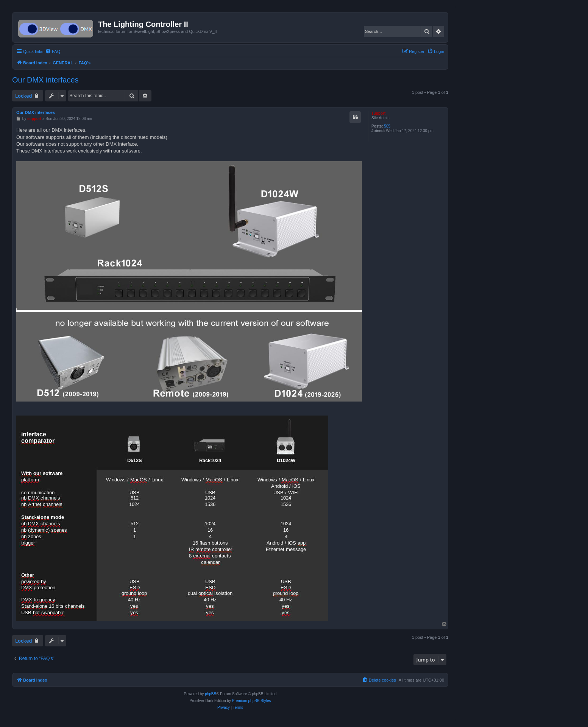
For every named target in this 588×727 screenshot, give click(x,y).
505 (387, 126)
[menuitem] (53, 51)
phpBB (211, 694)
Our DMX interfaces (45, 80)
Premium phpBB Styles (252, 701)
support (378, 113)
